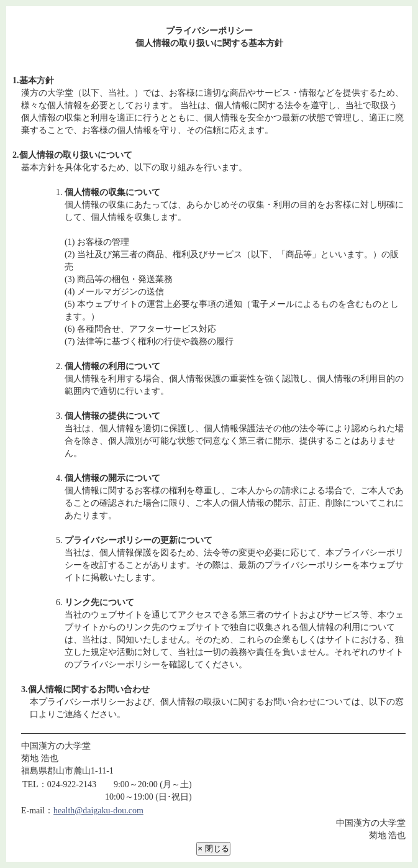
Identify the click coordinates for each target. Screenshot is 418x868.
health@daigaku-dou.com (98, 811)
